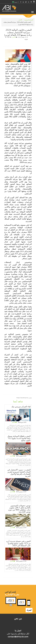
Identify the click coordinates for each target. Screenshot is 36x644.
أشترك (29, 610)
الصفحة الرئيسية (29, 20)
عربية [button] (16, 2)
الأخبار (20, 20)
